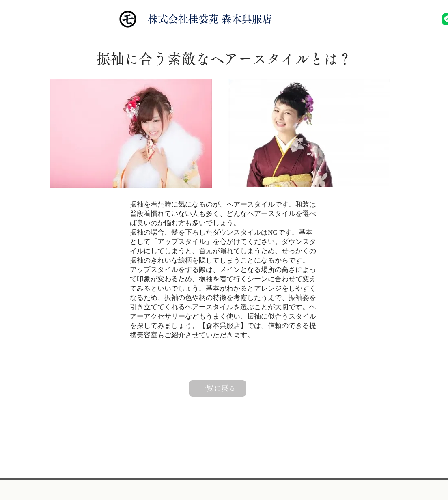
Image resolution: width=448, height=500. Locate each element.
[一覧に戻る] (218, 388)
